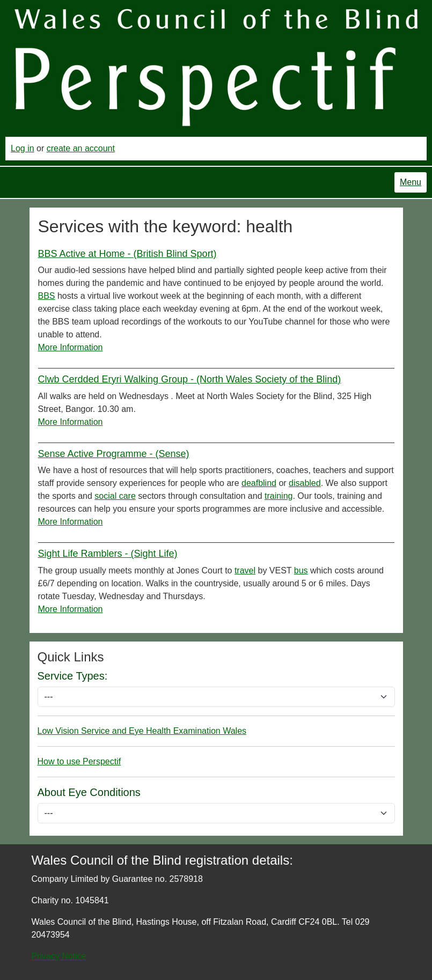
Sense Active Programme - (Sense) (114, 454)
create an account (81, 148)
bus (301, 570)
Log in (23, 148)
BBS (47, 296)
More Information (71, 347)
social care (115, 496)
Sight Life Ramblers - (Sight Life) (108, 554)
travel (245, 570)
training (279, 496)
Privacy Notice (59, 956)
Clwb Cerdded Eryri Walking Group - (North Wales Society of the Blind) (190, 379)
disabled (305, 483)
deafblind (259, 483)
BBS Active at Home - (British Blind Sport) (127, 254)
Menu (411, 182)
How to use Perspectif (79, 761)
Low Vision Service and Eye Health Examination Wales (142, 731)
